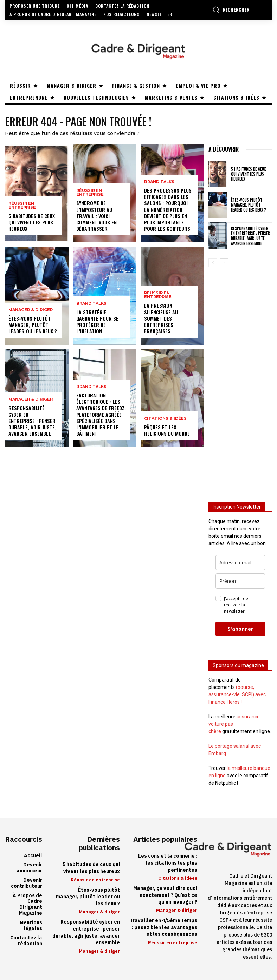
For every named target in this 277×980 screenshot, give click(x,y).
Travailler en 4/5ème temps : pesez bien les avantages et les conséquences (163, 927)
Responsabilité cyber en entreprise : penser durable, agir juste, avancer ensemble (32, 421)
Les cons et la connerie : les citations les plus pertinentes (168, 863)
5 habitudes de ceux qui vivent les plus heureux (32, 222)
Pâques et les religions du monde (167, 430)
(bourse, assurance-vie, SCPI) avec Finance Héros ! (237, 694)
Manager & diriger (31, 310)
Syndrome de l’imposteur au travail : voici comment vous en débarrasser (96, 216)
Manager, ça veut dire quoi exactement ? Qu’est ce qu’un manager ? (165, 895)
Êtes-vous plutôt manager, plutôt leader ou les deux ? (33, 325)
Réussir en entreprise (22, 206)
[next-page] (224, 263)
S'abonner (240, 629)
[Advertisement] (240, 380)
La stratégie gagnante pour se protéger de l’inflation (97, 322)
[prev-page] (213, 263)
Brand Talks (91, 304)
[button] (231, 9)
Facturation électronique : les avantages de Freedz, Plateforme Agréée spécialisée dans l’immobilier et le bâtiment (101, 414)
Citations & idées (165, 419)
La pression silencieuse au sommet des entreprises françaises (161, 318)
